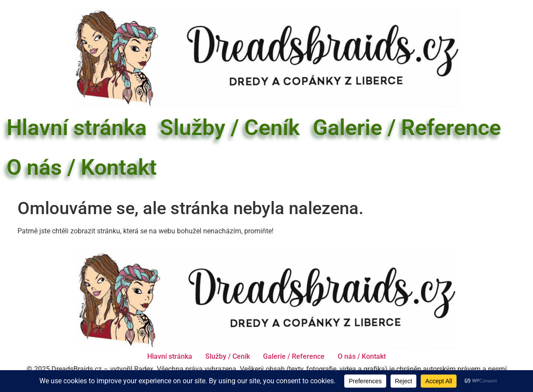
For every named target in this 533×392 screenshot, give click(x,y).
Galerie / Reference (407, 128)
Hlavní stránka (77, 128)
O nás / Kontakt (82, 167)
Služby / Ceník (230, 128)
